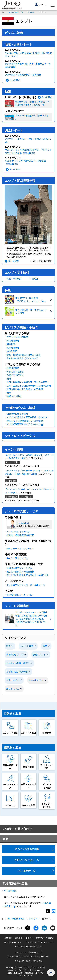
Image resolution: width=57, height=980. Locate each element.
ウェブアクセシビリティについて (39, 942)
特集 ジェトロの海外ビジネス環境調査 (25, 421)
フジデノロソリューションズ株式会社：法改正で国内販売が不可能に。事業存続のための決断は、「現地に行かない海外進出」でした (31, 619)
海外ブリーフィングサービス (20, 548)
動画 (45, 646)
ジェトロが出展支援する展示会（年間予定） (28, 575)
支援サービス (13, 680)
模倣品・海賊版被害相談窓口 (20, 535)
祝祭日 (35, 279)
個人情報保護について (13, 942)
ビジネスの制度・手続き (18, 663)
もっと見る (15, 80)
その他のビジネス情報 (17, 672)
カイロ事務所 (10, 891)
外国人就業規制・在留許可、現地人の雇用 (27, 382)
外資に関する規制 (15, 372)
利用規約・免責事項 (45, 938)
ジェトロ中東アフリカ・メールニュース (26, 585)
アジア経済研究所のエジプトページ (25, 424)
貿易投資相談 (23, 523)
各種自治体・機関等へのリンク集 (28, 961)
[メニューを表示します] (53, 5)
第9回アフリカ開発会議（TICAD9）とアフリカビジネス (31, 300)
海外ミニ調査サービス (17, 558)
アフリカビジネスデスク (18, 531)
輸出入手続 (12, 351)
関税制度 (11, 344)
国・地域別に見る (16, 12)
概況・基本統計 (14, 279)
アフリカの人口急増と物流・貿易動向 (23, 75)
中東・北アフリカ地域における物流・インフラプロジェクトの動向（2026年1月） (28, 151)
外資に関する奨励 (15, 375)
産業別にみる (13, 689)
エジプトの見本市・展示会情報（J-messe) (27, 417)
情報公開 (29, 938)
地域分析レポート (15, 655)
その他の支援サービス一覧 (19, 595)
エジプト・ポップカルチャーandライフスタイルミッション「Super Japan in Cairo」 (29, 472)
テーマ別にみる (36, 680)
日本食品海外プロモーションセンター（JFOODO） (29, 957)
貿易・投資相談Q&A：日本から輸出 (24, 355)
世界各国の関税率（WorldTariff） (23, 358)
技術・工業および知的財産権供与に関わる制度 (29, 386)
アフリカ (31, 12)
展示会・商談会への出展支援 (20, 571)
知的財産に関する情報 (17, 414)
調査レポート (39, 655)
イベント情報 (27, 646)
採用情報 (8, 938)
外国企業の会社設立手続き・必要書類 (25, 389)
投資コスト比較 (14, 396)
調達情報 (19, 938)
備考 (9, 393)
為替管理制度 (13, 348)
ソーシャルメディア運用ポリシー (28, 946)
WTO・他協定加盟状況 (17, 337)
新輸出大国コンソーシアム (19, 568)
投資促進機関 (13, 368)
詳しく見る (14, 261)
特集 (8, 646)
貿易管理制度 (13, 341)
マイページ (41, 5)
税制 (9, 379)
